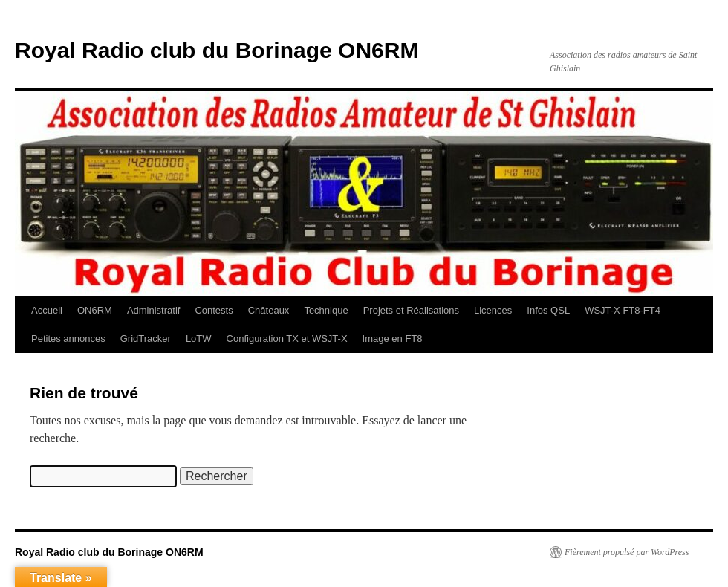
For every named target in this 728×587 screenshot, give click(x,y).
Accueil (47, 310)
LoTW (199, 338)
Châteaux (269, 310)
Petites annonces (68, 338)
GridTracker (146, 338)
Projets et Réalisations (411, 310)
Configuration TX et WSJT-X (287, 338)
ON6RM (95, 310)
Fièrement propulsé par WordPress (627, 552)
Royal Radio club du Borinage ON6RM (217, 50)
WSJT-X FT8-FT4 (623, 310)
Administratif (154, 310)
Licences (493, 310)
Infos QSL (548, 310)
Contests (214, 310)
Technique (326, 310)
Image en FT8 (393, 338)
